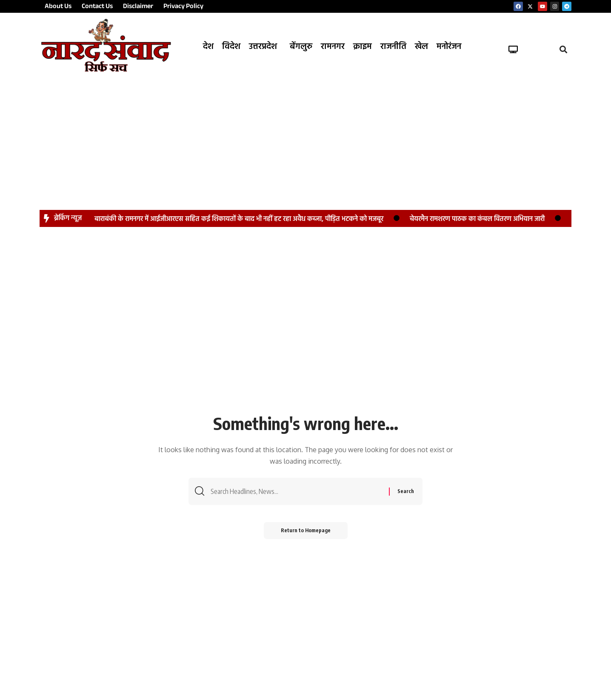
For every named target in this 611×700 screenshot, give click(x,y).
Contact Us (97, 7)
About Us (58, 7)
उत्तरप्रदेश (263, 47)
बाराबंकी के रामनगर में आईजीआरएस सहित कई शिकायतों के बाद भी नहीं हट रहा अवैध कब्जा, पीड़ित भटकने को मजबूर (239, 219)
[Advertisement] (305, 138)
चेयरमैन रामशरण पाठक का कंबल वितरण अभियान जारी (477, 219)
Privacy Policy (183, 7)
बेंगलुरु (301, 47)
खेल (421, 47)
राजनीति (393, 47)
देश (208, 47)
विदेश (231, 47)
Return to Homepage (306, 530)
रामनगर (333, 47)
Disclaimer (138, 7)
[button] (265, 47)
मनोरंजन (449, 47)
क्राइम (363, 47)
